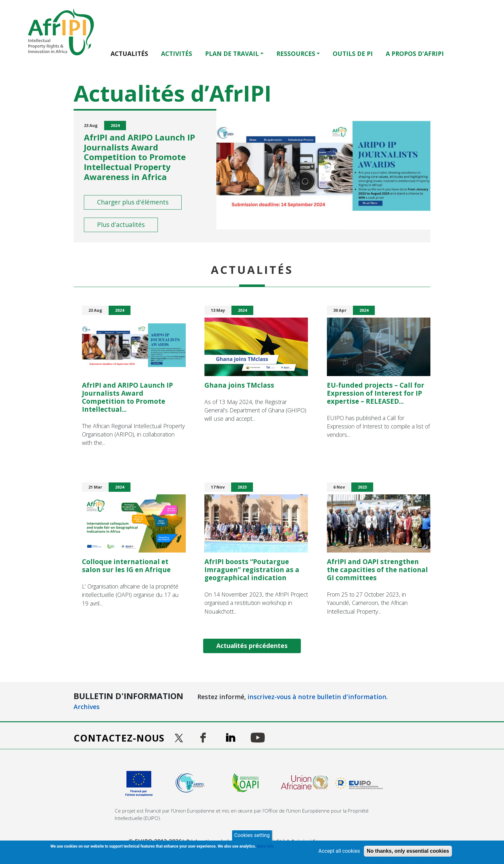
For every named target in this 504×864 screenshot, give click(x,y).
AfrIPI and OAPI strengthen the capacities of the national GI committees (377, 569)
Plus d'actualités (121, 225)
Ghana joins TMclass (239, 385)
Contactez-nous (119, 738)
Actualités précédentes (252, 646)
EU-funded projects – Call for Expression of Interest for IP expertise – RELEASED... (376, 393)
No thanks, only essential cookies (408, 851)
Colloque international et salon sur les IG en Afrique (126, 565)
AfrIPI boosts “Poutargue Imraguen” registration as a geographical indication (252, 569)
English (464, 53)
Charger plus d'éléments (133, 202)
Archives (87, 707)
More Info (265, 846)
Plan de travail (232, 54)
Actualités (129, 54)
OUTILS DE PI (353, 54)
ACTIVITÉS (177, 54)
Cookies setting (252, 835)
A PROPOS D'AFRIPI (415, 54)
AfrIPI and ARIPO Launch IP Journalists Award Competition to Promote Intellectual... (127, 397)
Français (473, 53)
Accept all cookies (339, 851)
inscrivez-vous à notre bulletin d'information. (318, 697)
